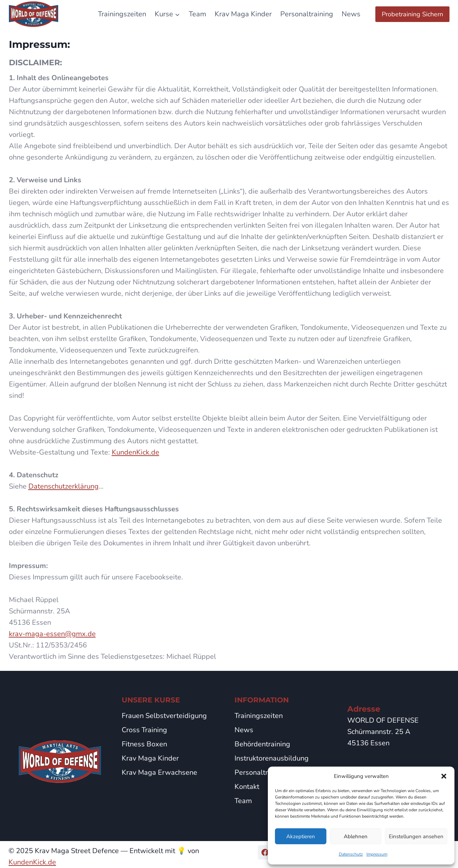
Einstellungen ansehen (416, 836)
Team (197, 14)
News (351, 14)
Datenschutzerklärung (64, 486)
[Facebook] (265, 852)
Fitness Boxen (144, 744)
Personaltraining (307, 14)
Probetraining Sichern (412, 14)
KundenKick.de (136, 452)
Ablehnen (356, 836)
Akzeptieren (301, 836)
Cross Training (144, 730)
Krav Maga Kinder (243, 14)
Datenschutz (351, 854)
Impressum (377, 854)
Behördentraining (262, 744)
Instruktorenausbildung (272, 758)
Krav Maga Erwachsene (159, 772)
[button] (444, 776)
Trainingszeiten (122, 14)
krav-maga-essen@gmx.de (52, 634)
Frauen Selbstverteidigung (164, 716)
